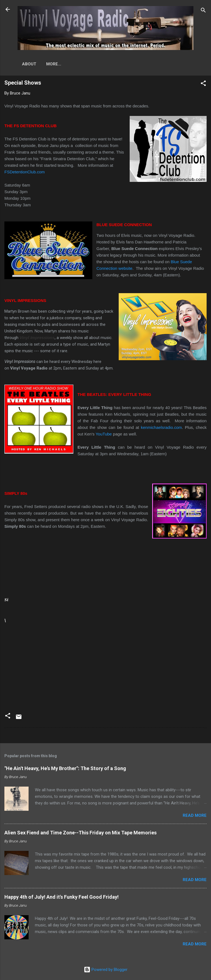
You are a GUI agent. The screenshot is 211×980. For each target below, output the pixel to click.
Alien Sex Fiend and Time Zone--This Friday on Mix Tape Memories (80, 833)
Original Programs (68, 64)
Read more (195, 815)
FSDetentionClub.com (25, 172)
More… (108, 64)
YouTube (104, 434)
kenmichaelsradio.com (161, 427)
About (29, 64)
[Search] (203, 11)
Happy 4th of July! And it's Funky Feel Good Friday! (62, 897)
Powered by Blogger (106, 970)
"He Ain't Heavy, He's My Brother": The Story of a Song (65, 768)
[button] (203, 84)
